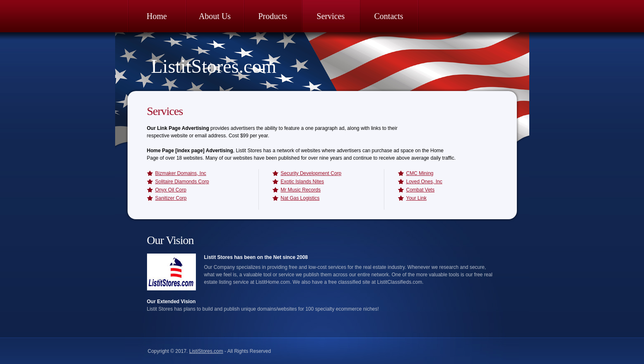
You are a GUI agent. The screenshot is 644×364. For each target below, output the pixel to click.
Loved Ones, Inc (424, 182)
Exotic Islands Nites (303, 182)
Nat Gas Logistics (300, 198)
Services (331, 16)
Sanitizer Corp (171, 198)
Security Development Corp (311, 173)
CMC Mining (420, 173)
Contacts (389, 16)
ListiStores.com (206, 351)
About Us (215, 16)
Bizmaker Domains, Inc (181, 173)
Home (157, 16)
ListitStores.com (214, 66)
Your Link (417, 198)
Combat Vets (421, 190)
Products (273, 16)
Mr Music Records (301, 190)
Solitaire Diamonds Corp (182, 182)
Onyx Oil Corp (171, 190)
